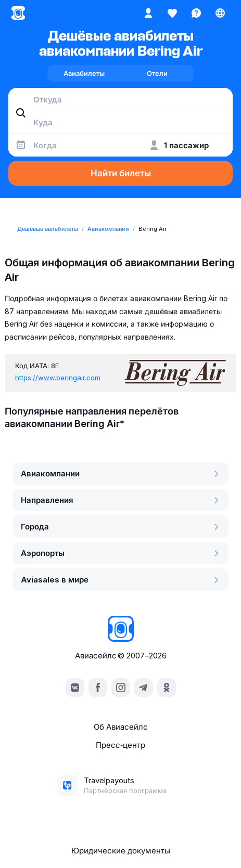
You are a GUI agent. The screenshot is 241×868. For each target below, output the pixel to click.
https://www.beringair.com (58, 378)
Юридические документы (121, 851)
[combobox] (120, 99)
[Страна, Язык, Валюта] (220, 13)
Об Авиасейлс (121, 727)
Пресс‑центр (120, 745)
